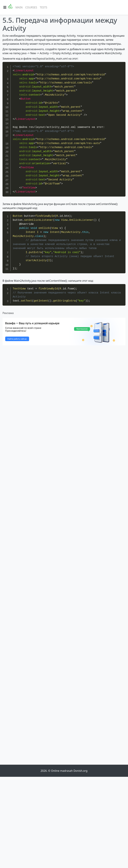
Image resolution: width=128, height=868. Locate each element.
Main (19, 7)
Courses (31, 7)
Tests (44, 7)
